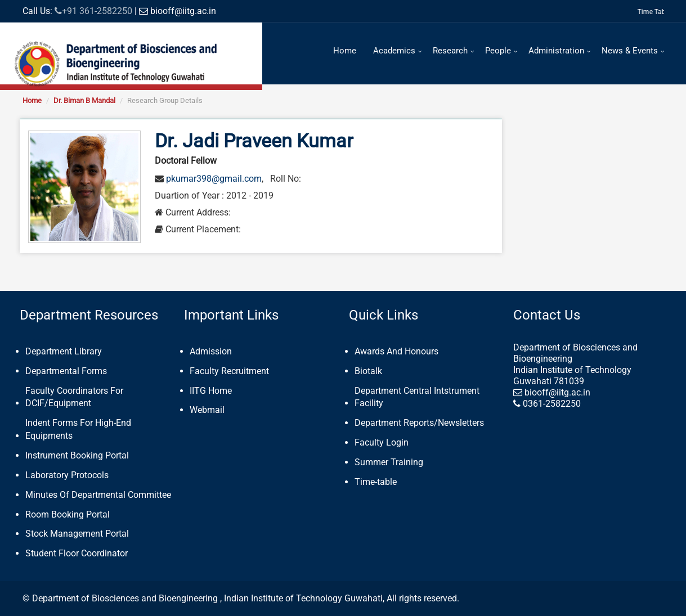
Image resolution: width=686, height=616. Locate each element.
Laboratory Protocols (67, 475)
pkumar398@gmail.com (214, 179)
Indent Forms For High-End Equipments (78, 429)
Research (450, 51)
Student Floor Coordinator (77, 553)
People (498, 51)
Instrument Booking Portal (77, 455)
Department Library (64, 351)
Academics (394, 51)
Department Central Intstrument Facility (417, 397)
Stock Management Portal (77, 534)
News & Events (630, 51)
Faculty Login (382, 442)
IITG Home (211, 391)
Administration (556, 51)
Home (345, 51)
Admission (211, 351)
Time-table (376, 482)
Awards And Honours (396, 351)
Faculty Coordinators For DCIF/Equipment (74, 397)
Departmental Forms (66, 371)
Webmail (207, 410)
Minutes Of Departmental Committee (98, 495)
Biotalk (368, 371)
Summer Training (389, 462)
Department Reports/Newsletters (419, 423)
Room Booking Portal (68, 514)
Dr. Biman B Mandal (84, 100)
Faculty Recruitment (229, 371)
